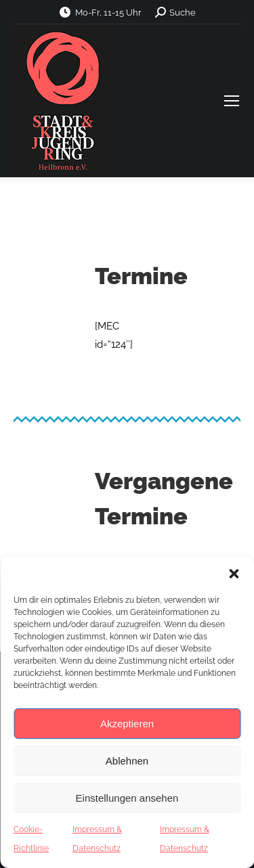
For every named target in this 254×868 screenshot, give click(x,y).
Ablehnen (127, 761)
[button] (234, 574)
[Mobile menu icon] (232, 101)
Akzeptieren (127, 724)
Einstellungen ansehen (127, 798)
